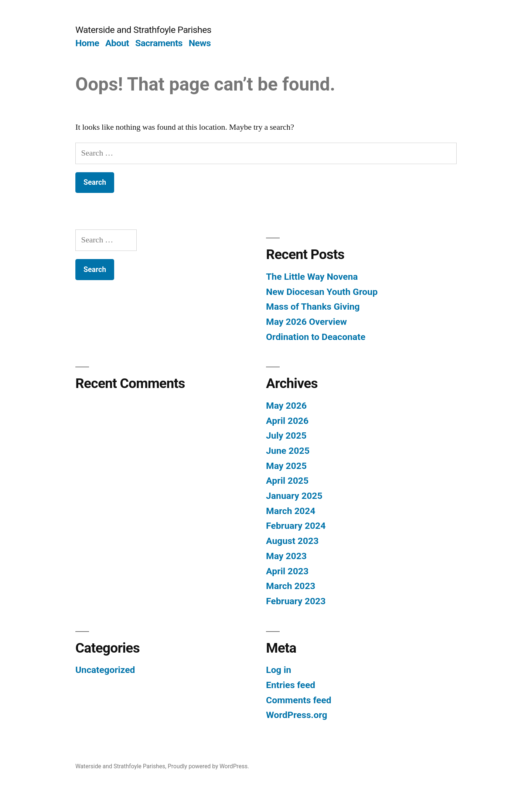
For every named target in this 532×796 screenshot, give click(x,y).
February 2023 (296, 601)
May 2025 (286, 466)
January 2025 (294, 496)
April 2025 (287, 481)
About (117, 43)
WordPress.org (297, 715)
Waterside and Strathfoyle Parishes (143, 30)
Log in (279, 670)
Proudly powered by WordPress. (208, 766)
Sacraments (159, 43)
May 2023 (286, 556)
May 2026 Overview (306, 322)
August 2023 (292, 541)
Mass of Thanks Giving (313, 307)
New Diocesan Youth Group (322, 292)
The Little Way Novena (312, 277)
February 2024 (296, 526)
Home (87, 43)
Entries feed (291, 685)
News (200, 43)
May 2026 (286, 406)
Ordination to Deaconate (316, 337)
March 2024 (291, 511)
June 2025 (288, 451)
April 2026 (287, 421)
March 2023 (291, 586)
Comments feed (299, 700)
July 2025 (286, 436)
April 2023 (287, 571)
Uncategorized (105, 670)
